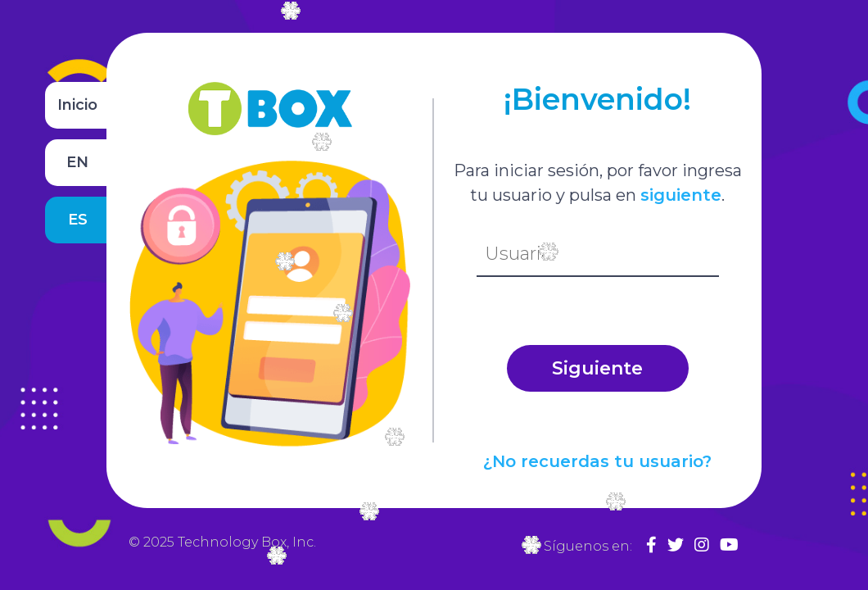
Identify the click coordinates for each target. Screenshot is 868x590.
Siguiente (597, 368)
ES (78, 220)
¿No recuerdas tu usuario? (597, 461)
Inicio (77, 105)
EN (77, 162)
